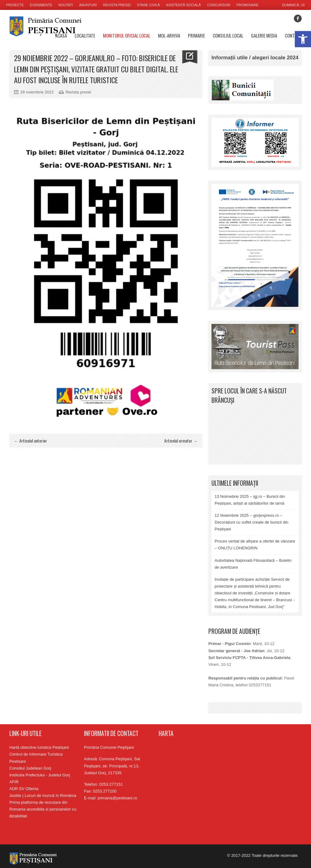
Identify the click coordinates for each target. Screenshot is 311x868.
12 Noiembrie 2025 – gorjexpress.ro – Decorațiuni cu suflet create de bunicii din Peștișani (251, 522)
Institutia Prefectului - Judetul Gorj (40, 775)
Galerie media (264, 35)
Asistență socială (183, 5)
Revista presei (117, 5)
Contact (293, 35)
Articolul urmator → (181, 441)
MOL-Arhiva (169, 35)
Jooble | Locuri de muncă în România (43, 795)
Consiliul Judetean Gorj (30, 768)
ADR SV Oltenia (24, 789)
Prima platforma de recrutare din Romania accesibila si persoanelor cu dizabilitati (43, 809)
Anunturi (88, 5)
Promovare (248, 5)
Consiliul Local (228, 35)
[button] (303, 39)
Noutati (66, 5)
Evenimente (41, 5)
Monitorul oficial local (127, 35)
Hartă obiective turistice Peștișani (39, 747)
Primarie (196, 35)
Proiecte (15, 5)
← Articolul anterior (30, 441)
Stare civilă (148, 5)
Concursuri (219, 5)
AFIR (14, 782)
